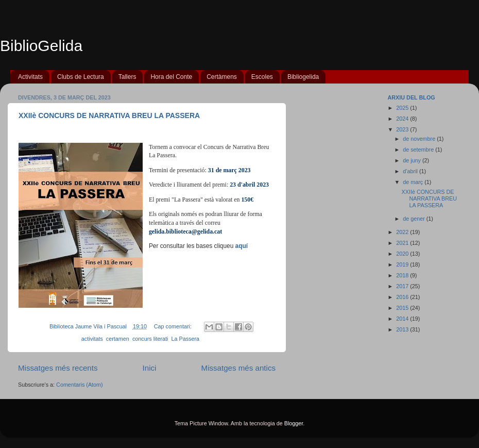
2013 (403, 329)
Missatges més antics (238, 368)
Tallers (127, 77)
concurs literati (150, 339)
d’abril (411, 171)
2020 (403, 254)
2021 (403, 243)
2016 (403, 297)
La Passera (185, 339)
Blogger (294, 423)
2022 (403, 232)
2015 (403, 308)
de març (414, 182)
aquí (242, 246)
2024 (403, 119)
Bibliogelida (303, 77)
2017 (403, 286)
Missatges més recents (58, 368)
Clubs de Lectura (81, 77)
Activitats (30, 77)
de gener (415, 219)
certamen (118, 339)
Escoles (262, 77)
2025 (403, 108)
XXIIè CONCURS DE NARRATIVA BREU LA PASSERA (109, 115)
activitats (92, 339)
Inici (150, 368)
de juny (413, 160)
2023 (403, 129)
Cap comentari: (174, 326)
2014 (403, 319)
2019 (403, 264)
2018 (403, 275)
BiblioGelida (41, 46)
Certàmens (222, 77)
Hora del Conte (171, 77)
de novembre (420, 139)
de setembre (419, 150)
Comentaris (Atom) (80, 385)
